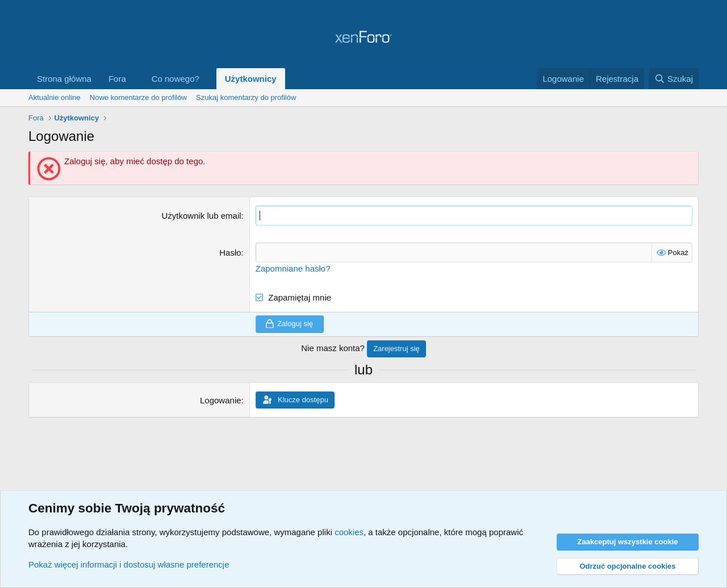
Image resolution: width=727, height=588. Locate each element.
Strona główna (64, 79)
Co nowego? (176, 79)
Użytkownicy (251, 79)
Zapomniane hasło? (293, 268)
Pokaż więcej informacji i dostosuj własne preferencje (129, 564)
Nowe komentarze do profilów (138, 97)
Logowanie (221, 400)
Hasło (230, 253)
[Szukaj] (674, 79)
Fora (117, 79)
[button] (135, 79)
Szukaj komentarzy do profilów (246, 97)
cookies (349, 532)
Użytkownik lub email (202, 216)
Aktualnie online (55, 97)
